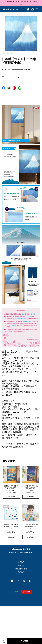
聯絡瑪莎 (21, 572)
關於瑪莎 (21, 562)
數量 (3, 77)
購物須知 (21, 565)
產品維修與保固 (21, 569)
